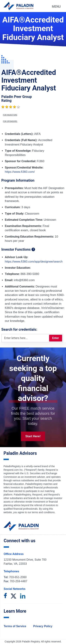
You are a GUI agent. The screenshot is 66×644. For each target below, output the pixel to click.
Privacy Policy (43, 626)
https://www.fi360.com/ (20, 172)
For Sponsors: (10, 121)
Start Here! (33, 436)
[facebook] (5, 596)
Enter (56, 338)
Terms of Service (15, 626)
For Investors (10, 115)
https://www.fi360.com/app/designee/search (34, 262)
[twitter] (13, 596)
